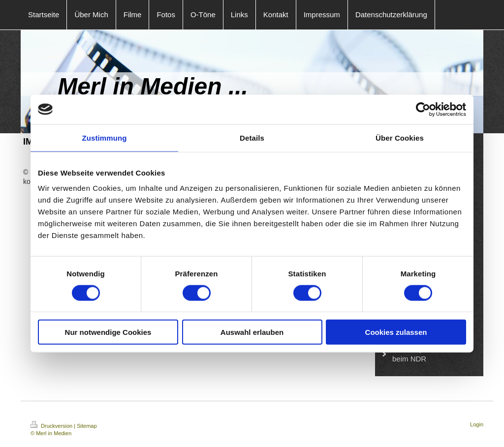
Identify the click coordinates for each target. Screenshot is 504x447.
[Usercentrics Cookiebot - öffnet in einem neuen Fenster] (423, 109)
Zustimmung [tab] (105, 137)
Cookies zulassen (396, 332)
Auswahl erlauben (252, 332)
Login (477, 424)
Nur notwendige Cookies (108, 332)
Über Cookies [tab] (400, 137)
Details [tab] (252, 137)
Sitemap (87, 426)
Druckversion (52, 426)
